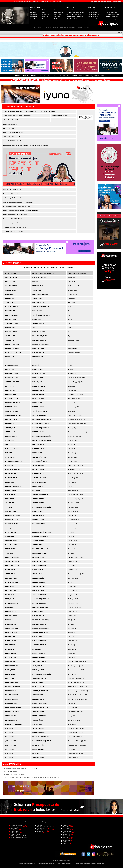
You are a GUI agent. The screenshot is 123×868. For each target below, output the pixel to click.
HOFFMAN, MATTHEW (12, 515)
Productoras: (40, 831)
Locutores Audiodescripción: (19, 837)
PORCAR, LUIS (37, 382)
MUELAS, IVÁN (37, 311)
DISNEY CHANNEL (23, 215)
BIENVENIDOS (24, 1)
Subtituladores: (15, 833)
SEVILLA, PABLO (38, 515)
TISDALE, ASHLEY (11, 286)
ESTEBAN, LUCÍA (38, 432)
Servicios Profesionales (73, 14)
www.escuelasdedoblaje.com (82, 863)
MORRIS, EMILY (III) (12, 378)
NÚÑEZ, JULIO (37, 403)
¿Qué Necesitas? (72, 19)
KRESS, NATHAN (11, 653)
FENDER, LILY (10, 620)
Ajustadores (34, 16)
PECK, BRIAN (10, 499)
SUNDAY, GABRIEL (11, 411)
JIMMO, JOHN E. (11, 536)
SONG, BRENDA (11, 290)
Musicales (45, 16)
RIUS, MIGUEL (37, 282)
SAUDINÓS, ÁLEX (38, 449)
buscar (119, 32)
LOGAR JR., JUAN (38, 591)
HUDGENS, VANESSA (12, 344)
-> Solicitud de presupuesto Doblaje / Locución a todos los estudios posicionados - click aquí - (62, 80)
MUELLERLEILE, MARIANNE (15, 353)
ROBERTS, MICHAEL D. (13, 403)
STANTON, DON (10, 453)
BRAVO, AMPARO (38, 749)
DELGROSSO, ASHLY (12, 566)
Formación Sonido (93, 14)
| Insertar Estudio (34, 145)
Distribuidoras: (41, 828)
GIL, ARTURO (10, 503)
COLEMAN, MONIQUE (12, 348)
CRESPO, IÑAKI (38, 682)
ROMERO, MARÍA (38, 399)
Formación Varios (93, 16)
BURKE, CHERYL (11, 549)
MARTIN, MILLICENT (12, 399)
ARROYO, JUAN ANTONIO (41, 307)
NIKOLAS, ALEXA (11, 632)
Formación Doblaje (93, 10)
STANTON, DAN (10, 457)
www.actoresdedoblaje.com (27, 863)
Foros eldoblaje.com (111, 12)
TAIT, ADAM (9, 507)
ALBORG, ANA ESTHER (40, 495)
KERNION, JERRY (11, 394)
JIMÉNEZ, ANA (37, 298)
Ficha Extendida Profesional (75, 16)
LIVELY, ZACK (10, 649)
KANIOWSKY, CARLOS (40, 703)
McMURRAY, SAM (11, 703)
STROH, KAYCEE (11, 532)
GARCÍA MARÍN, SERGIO (41, 411)
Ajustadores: (14, 830)
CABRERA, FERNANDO (40, 536)
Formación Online (93, 19)
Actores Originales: (16, 827)
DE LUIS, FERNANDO (39, 482)
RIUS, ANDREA (37, 361)
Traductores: (14, 831)
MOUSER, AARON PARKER (14, 461)
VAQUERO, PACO (38, 520)
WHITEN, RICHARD (11, 666)
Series (44, 12)
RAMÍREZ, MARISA (11, 641)
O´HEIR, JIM (9, 465)
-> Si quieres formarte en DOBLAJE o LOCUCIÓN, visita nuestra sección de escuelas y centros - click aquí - (62, 76)
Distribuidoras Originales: (44, 830)
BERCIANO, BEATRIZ (39, 340)
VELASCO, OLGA (38, 286)
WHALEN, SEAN (11, 511)
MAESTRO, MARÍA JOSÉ (40, 549)
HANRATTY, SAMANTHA (13, 486)
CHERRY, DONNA (11, 432)
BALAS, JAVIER (38, 369)
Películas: (65, 826)
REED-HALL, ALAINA (12, 557)
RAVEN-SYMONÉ (11, 490)
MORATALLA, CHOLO (39, 561)
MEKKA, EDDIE (10, 670)
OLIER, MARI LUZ (38, 353)
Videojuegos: (66, 840)
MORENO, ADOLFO (39, 653)
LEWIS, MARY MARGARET (14, 724)
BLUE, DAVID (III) (11, 591)
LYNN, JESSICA (10, 586)
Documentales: (67, 831)
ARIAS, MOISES (10, 390)
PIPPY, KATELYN (11, 386)
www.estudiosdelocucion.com (63, 863)
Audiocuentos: (67, 836)
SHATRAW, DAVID (11, 541)
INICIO (16, 1)
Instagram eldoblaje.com (112, 19)
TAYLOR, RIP (9, 553)
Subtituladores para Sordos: (19, 836)
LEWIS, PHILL (10, 294)
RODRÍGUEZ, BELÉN (39, 524)
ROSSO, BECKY (10, 361)
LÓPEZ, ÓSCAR (16, 137)
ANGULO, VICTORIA (39, 586)
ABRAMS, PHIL (10, 428)
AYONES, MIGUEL (38, 499)
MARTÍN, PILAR (38, 490)
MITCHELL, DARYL (11, 657)
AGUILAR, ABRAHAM (39, 415)
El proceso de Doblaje (112, 10)
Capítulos (57, 16)
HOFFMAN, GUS (11, 319)
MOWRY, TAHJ (10, 570)
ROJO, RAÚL (37, 319)
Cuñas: (65, 843)
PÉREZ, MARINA (38, 486)
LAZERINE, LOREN (11, 407)
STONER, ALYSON (11, 332)
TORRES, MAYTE (38, 545)
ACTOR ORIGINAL (37, 268)
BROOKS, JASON (11, 720)
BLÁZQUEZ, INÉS (38, 348)
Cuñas (56, 19)
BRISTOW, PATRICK (12, 315)
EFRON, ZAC (9, 369)
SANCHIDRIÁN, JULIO (40, 457)
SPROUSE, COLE (11, 282)
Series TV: (66, 827)
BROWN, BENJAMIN (12, 682)
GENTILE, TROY (10, 328)
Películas (45, 10)
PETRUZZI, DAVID (11, 578)
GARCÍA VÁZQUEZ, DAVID (41, 424)
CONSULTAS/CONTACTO (48, 1)
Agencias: (39, 833)
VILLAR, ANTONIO (38, 465)
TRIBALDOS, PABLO (39, 662)
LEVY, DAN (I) (10, 595)
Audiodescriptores (16, 834)
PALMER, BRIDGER (12, 699)
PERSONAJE (71, 268)
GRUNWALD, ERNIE (12, 520)
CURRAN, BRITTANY (12, 628)
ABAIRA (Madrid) (23, 145)
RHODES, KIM (10, 298)
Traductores (34, 14)
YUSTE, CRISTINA (38, 290)
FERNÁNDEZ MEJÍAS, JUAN (42, 440)
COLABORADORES (34, 1)
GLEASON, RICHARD (12, 382)
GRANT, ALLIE (10, 336)
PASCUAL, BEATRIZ (39, 332)
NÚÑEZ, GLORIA (38, 378)
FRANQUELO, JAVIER (40, 553)
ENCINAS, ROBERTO (39, 582)
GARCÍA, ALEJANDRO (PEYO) (42, 315)
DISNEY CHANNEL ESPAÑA (29, 210)
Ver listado (44, 145)
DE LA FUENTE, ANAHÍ (40, 336)
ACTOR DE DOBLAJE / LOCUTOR (55, 268)
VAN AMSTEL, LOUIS (12, 561)
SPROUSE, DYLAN (11, 278)
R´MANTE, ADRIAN (11, 311)
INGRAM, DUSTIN (11, 611)
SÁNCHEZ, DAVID (38, 390)
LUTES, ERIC (9, 482)
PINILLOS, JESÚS (38, 444)
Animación (45, 14)
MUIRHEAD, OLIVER (12, 603)
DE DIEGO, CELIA (38, 687)
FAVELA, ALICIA (11, 624)
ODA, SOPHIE (10, 340)
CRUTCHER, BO (10, 574)
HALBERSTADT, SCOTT (13, 449)
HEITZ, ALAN (9, 599)
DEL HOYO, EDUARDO (40, 303)
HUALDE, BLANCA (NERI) (41, 344)
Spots (44, 19)
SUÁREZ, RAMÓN (38, 323)
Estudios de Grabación (73, 10)
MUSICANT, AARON (12, 365)
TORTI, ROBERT (11, 303)
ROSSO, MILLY (10, 357)
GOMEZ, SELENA (11, 528)
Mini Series (58, 14)
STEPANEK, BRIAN (11, 307)
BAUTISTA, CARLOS (39, 278)
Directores (33, 12)
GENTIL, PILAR (37, 637)
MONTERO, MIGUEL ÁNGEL (41, 708)
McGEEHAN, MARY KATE (13, 470)
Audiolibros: (66, 834)
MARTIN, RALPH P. (11, 478)
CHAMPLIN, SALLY (11, 637)
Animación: (66, 830)
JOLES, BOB (9, 440)
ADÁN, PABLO (37, 666)
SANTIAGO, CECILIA (39, 566)
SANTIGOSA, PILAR (16, 132)
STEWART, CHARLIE (12, 323)
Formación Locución (94, 12)
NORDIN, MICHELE (11, 691)
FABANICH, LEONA (12, 374)
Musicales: (66, 828)
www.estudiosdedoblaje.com (45, 863)
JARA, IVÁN (36, 365)
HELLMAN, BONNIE (12, 616)
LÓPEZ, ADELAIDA (39, 386)
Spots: (64, 842)
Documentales (59, 12)
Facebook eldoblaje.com (112, 14)
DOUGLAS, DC (10, 424)
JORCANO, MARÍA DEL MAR (42, 532)
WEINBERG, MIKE (11, 474)
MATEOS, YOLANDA (39, 374)
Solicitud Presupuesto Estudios (76, 12)
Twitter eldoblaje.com (111, 16)
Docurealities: (67, 833)
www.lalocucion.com (98, 863)
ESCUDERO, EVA (38, 357)
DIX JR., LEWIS (10, 674)
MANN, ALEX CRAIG (12, 582)
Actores (32, 10)
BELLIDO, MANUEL (39, 394)
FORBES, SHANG (11, 436)
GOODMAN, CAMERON (13, 687)
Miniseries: (66, 837)
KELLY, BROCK (10, 645)
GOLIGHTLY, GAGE (11, 524)
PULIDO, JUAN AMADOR (40, 294)
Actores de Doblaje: (16, 826)
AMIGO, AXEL (37, 328)
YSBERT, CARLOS (38, 407)
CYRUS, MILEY (10, 495)
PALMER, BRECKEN (12, 695)
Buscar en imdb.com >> (60, 116)
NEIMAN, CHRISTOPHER (13, 708)
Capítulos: (65, 839)
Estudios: (39, 826)
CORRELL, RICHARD (12, 712)
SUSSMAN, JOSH (11, 662)
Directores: (13, 828)
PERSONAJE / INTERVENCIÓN (78, 273)
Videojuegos (58, 10)
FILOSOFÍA (60, 1)
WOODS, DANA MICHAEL (13, 415)
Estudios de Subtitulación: (44, 827)
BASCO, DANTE (10, 678)
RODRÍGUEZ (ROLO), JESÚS (42, 419)
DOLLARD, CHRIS (11, 419)
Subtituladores (34, 19)
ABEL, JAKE (9, 444)
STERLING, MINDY (11, 545)
